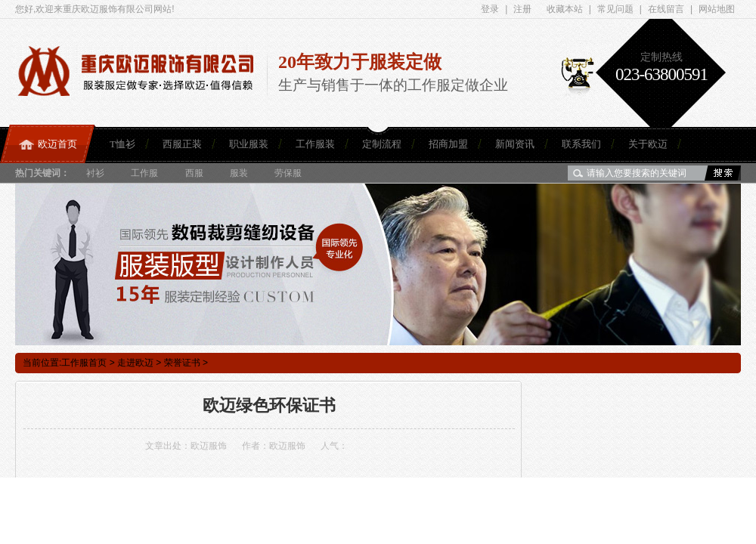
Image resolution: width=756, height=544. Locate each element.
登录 (490, 9)
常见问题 (615, 9)
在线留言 (666, 9)
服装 (239, 173)
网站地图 (717, 9)
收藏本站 (565, 9)
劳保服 (288, 173)
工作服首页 (84, 363)
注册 (522, 9)
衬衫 (95, 173)
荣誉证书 (182, 363)
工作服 (144, 173)
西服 (194, 173)
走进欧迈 (135, 363)
